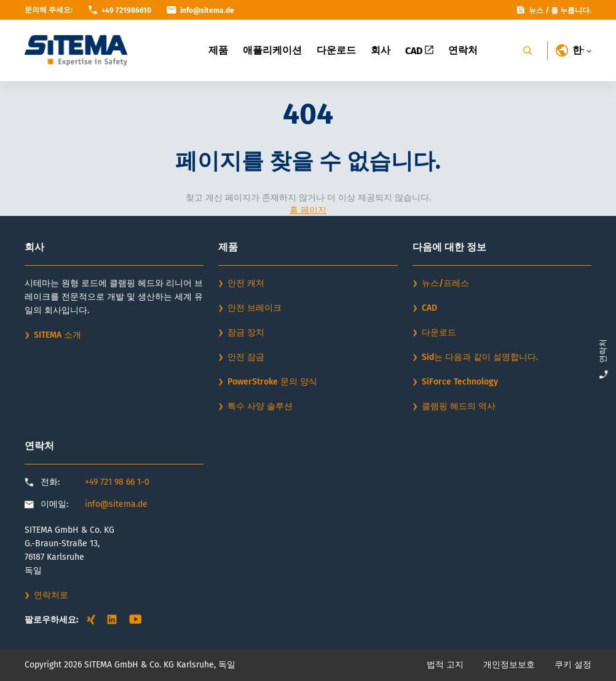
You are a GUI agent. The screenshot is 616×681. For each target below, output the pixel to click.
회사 (381, 50)
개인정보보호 (509, 665)
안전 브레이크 (255, 308)
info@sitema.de (116, 504)
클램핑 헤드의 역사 (459, 406)
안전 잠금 (246, 357)
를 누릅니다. (571, 10)
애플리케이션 (272, 50)
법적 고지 (445, 665)
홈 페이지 (308, 210)
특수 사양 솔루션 (260, 406)
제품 (218, 50)
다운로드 (336, 50)
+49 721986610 (126, 10)
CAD (419, 51)
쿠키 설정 (573, 665)
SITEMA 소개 (57, 335)
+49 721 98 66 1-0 (117, 482)
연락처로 (51, 595)
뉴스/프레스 (445, 283)
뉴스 (536, 10)
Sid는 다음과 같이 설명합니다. (480, 357)
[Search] (527, 50)
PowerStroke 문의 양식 (272, 382)
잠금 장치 (246, 333)
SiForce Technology (460, 382)
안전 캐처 (246, 283)
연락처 (463, 50)
